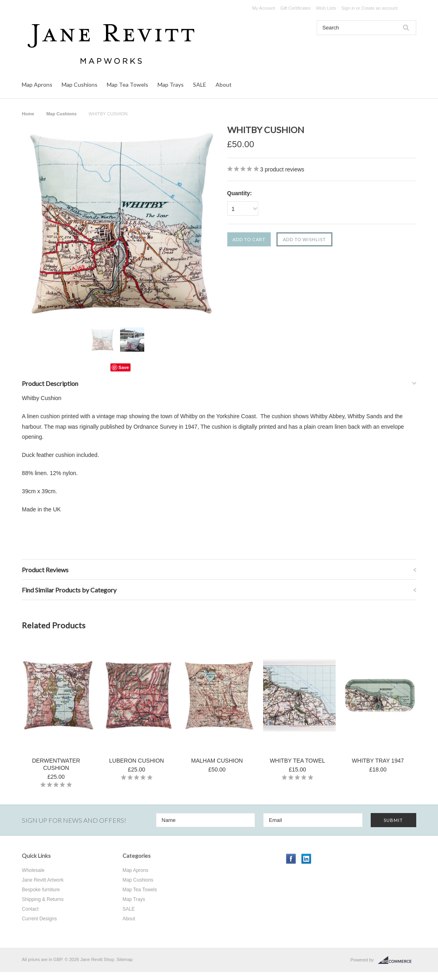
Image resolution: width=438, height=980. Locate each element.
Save (124, 367)
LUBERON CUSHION (137, 761)
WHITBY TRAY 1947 (378, 761)
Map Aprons (37, 84)
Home (28, 114)
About (224, 84)
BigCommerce (397, 960)
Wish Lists (326, 8)
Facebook (291, 859)
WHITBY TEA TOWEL (297, 761)
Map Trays (171, 84)
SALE (200, 84)
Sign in (348, 8)
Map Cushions (80, 84)
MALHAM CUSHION (217, 761)
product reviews (282, 169)
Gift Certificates (296, 8)
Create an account (380, 8)
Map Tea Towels (128, 84)
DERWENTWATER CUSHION (56, 764)
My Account (264, 8)
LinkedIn (306, 859)
